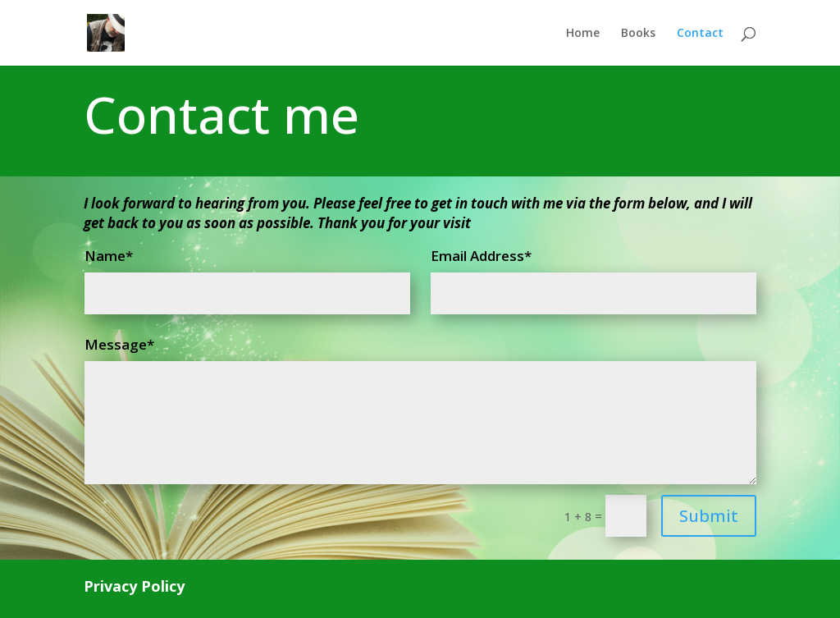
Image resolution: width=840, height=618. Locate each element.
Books (638, 34)
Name (105, 256)
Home (583, 34)
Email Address (477, 256)
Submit (709, 516)
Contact (700, 34)
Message (116, 344)
